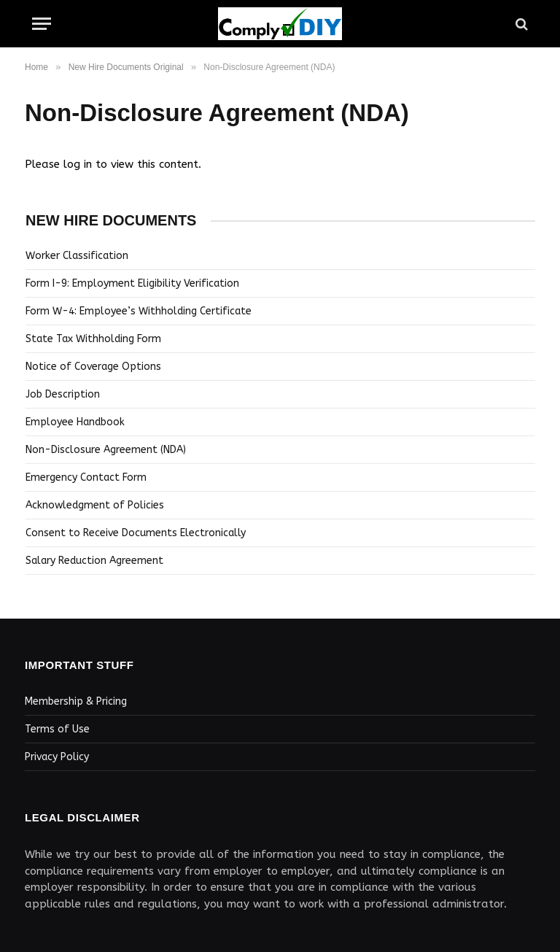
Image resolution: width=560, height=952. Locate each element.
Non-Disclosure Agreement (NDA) (106, 450)
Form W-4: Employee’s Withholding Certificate (139, 311)
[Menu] (42, 24)
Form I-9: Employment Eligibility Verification (132, 283)
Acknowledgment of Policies (95, 505)
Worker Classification (77, 256)
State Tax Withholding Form (93, 339)
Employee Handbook (75, 422)
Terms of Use (57, 729)
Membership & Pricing (76, 701)
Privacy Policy (57, 757)
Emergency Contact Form (86, 477)
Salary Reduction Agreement (94, 561)
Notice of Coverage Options (93, 367)
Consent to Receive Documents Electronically (136, 533)
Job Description (63, 394)
